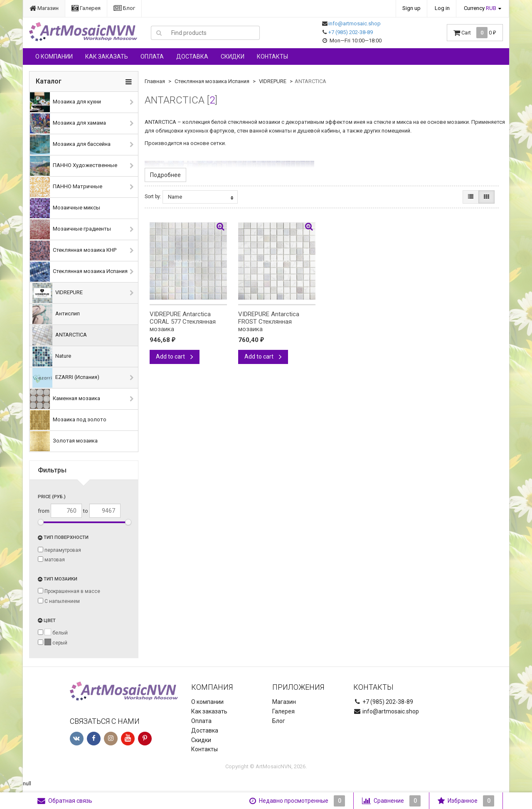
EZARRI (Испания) (66, 378)
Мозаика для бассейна (70, 145)
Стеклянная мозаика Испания (79, 272)
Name (201, 197)
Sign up (411, 8)
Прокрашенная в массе (69, 591)
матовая (51, 559)
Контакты (272, 57)
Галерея (86, 8)
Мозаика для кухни (65, 102)
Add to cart (175, 357)
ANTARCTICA (60, 335)
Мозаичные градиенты (70, 229)
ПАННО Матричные (66, 187)
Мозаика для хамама (68, 123)
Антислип (56, 314)
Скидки (233, 57)
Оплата (152, 57)
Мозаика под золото (68, 420)
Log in (442, 8)
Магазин (44, 8)
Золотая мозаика (64, 441)
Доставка (192, 57)
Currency (480, 8)
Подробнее (165, 175)
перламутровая (59, 550)
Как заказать (107, 57)
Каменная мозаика (65, 399)
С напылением (59, 601)
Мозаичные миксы (65, 208)
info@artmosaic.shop (355, 23)
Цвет (47, 621)
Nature (52, 357)
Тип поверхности (63, 537)
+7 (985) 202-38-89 (351, 32)
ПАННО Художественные (74, 166)
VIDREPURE (58, 293)
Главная (155, 81)
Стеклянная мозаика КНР (73, 251)
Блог (124, 8)
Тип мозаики (58, 579)
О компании (54, 57)
